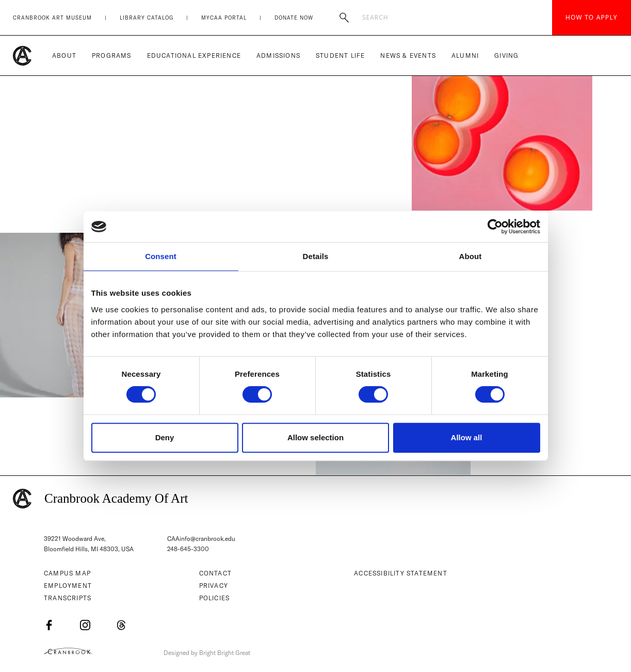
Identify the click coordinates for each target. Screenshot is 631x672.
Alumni (465, 55)
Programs (112, 55)
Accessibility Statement (401, 574)
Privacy (214, 586)
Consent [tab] (161, 256)
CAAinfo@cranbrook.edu (201, 539)
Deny (165, 437)
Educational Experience (194, 55)
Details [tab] (316, 256)
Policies (215, 598)
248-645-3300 (188, 549)
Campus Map (67, 574)
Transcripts (68, 598)
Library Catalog (147, 18)
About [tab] (471, 256)
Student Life (340, 55)
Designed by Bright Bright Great (210, 653)
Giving (506, 55)
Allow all (467, 437)
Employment (68, 586)
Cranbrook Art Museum (52, 18)
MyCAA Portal (224, 18)
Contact (215, 574)
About (64, 55)
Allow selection (315, 437)
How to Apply (592, 17)
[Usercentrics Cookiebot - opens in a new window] (495, 227)
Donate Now (294, 18)
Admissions (278, 55)
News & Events (408, 55)
